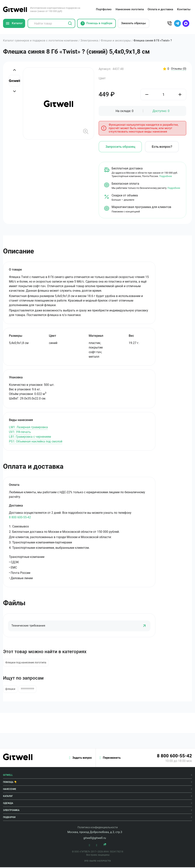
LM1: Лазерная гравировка (28, 427)
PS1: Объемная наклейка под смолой (36, 441)
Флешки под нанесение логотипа (26, 663)
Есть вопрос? (162, 146)
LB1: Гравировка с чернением (30, 437)
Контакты (183, 9)
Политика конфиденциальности (98, 828)
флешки (11, 690)
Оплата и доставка (160, 9)
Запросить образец (120, 146)
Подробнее (166, 176)
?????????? (29, 690)
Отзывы (178, 69)
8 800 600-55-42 (20, 517)
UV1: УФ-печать (20, 432)
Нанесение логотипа (129, 9)
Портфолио (103, 9)
